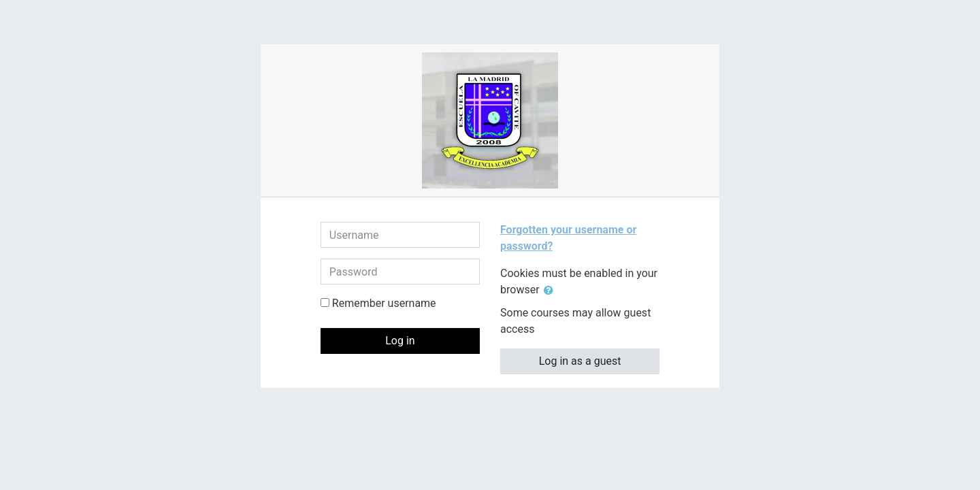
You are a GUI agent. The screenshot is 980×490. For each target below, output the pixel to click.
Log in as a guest (580, 361)
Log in (400, 341)
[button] (551, 291)
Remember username (384, 303)
